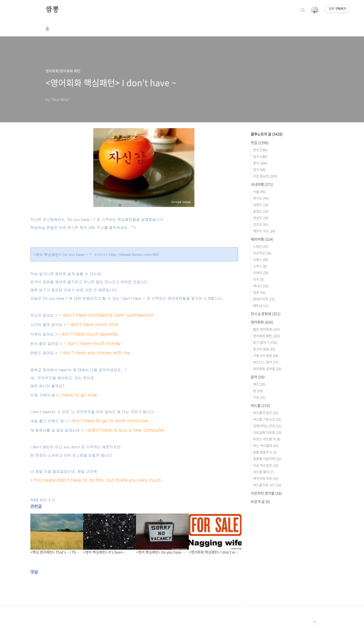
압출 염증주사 (265, 452)
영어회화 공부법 (267, 369)
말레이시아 (264, 299)
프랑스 (261, 259)
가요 (259, 397)
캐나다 (261, 286)
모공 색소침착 (266, 465)
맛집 (260, 143)
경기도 (261, 198)
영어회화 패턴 (267, 336)
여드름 (260, 405)
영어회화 (262, 322)
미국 (258, 279)
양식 (259, 169)
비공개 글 (260, 501)
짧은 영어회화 (267, 329)
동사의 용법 (264, 349)
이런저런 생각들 (266, 493)
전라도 (261, 224)
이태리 (261, 273)
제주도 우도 (264, 231)
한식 (260, 150)
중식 (260, 163)
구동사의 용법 (266, 355)
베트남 (261, 305)
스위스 (260, 266)
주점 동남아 (265, 176)
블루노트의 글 (267, 134)
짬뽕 (52, 10)
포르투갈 (262, 253)
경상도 (261, 218)
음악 (258, 377)
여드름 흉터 (263, 472)
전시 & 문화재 (266, 314)
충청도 (261, 211)
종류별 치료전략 (267, 459)
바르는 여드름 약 (267, 439)
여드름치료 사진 (267, 485)
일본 (259, 292)
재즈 (259, 384)
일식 (260, 156)
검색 (303, 10)
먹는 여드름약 (266, 445)
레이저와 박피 (266, 478)
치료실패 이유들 (267, 432)
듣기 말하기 (265, 342)
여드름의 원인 (266, 413)
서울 (259, 191)
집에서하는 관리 (267, 426)
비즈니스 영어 (266, 362)
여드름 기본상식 (267, 419)
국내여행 (262, 184)
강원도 (261, 205)
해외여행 (262, 239)
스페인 (261, 246)
